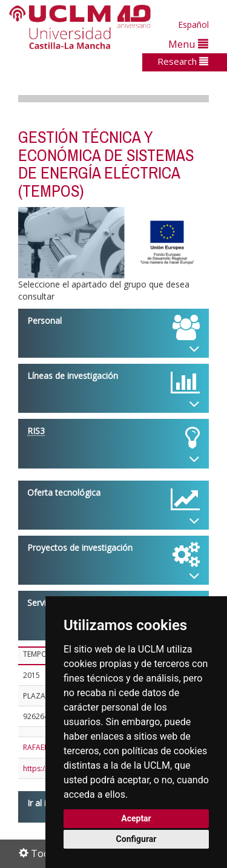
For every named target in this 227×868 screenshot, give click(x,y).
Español (193, 25)
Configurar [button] (137, 839)
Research (183, 61)
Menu (188, 44)
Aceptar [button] (136, 818)
